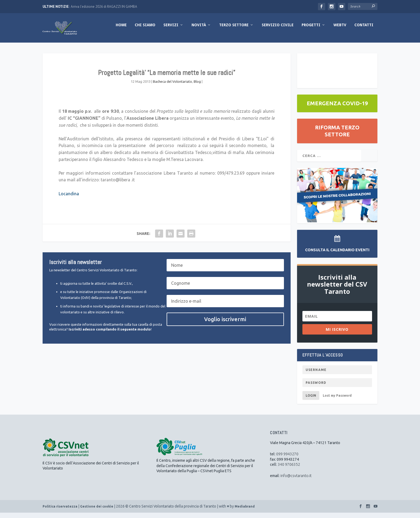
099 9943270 (287, 459)
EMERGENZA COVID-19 (337, 109)
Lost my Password (337, 401)
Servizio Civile (278, 30)
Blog (197, 87)
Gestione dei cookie (97, 512)
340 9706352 (289, 470)
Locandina (69, 199)
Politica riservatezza (60, 512)
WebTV (340, 30)
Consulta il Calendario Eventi (337, 255)
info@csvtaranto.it (296, 481)
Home (121, 30)
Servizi (171, 30)
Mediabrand (245, 512)
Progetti (311, 30)
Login (311, 401)
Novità (199, 30)
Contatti (364, 30)
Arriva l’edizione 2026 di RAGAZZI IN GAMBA (104, 7)
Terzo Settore (234, 30)
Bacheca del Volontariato (172, 87)
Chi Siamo (145, 30)
